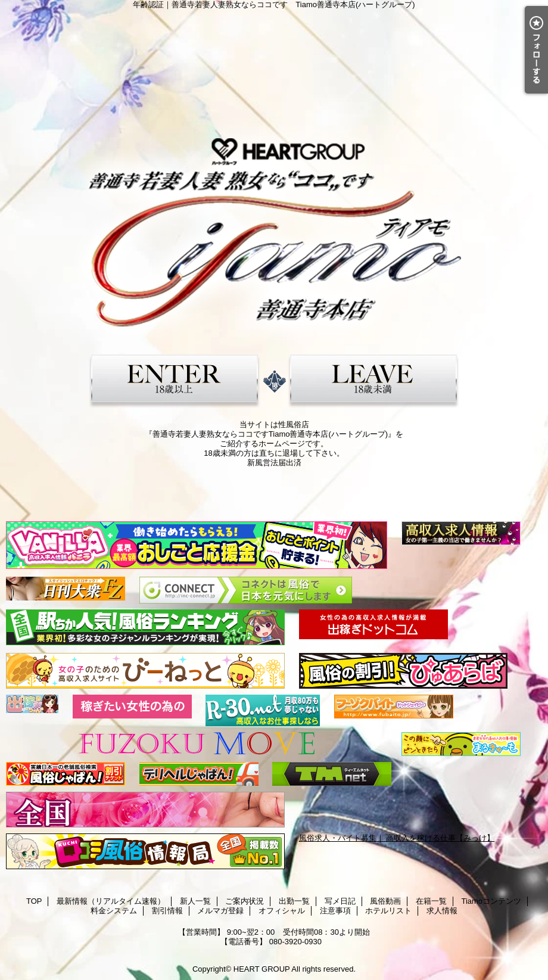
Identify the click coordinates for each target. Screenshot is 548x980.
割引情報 (167, 911)
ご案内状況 (245, 901)
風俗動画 (385, 901)
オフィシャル (282, 911)
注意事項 (335, 911)
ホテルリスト (388, 911)
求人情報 (442, 911)
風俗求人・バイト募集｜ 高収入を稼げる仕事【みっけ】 (397, 838)
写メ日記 (340, 901)
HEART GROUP (262, 969)
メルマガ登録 (220, 911)
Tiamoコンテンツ (491, 901)
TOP (34, 901)
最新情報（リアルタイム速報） (111, 901)
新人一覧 (195, 901)
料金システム (114, 911)
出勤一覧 (294, 901)
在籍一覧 (431, 901)
